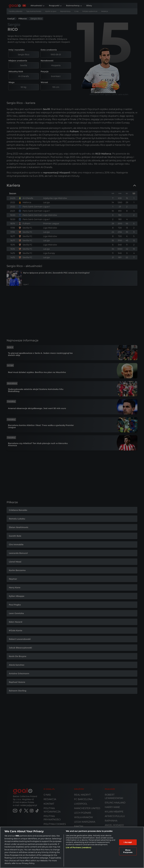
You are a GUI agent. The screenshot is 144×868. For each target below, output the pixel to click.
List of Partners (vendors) (78, 847)
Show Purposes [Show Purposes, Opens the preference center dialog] (128, 851)
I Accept (128, 842)
